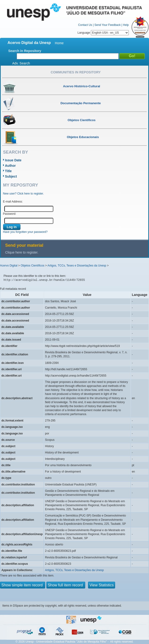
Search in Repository (25, 51)
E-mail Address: (13, 202)
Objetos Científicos (33, 266)
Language (103, 33)
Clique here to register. (22, 252)
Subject (11, 176)
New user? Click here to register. (23, 194)
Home (59, 43)
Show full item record (66, 585)
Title (8, 171)
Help (126, 25)
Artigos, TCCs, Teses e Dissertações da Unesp (77, 266)
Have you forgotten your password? (25, 232)
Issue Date (13, 160)
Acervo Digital (9, 266)
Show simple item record (23, 585)
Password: (10, 214)
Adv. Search (21, 63)
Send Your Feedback (107, 25)
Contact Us (85, 25)
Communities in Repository (76, 72)
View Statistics (102, 585)
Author (10, 166)
